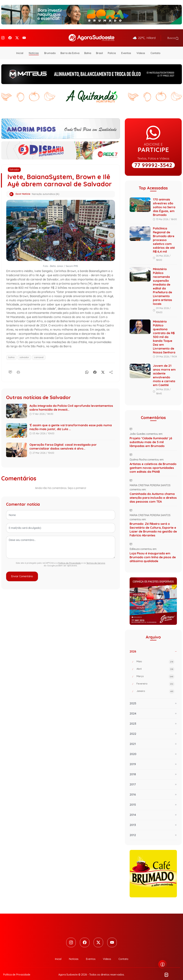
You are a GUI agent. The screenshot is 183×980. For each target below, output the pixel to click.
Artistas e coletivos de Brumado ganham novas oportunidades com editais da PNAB (153, 463)
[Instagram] (3, 36)
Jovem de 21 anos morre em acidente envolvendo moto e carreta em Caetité (164, 371)
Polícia (112, 49)
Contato (155, 49)
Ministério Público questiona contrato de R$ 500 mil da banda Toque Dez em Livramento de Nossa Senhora (164, 332)
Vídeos (141, 49)
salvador (24, 353)
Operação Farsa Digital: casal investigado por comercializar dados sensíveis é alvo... (63, 442)
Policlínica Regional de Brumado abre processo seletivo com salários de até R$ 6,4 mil (164, 235)
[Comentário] (10, 367)
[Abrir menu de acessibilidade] (163, 964)
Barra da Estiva (70, 49)
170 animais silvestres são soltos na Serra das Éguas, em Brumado (164, 203)
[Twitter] (17, 36)
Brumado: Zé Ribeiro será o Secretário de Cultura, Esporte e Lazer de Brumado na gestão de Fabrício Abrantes (153, 525)
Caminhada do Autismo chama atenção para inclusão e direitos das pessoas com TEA (153, 493)
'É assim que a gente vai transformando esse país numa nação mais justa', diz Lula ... (71, 423)
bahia (11, 353)
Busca (173, 36)
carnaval (39, 353)
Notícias (34, 49)
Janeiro (156, 687)
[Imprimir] (18, 367)
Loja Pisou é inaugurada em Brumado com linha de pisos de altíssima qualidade (153, 553)
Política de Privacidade (69, 558)
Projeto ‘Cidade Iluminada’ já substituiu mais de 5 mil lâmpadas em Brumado (151, 438)
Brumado (50, 49)
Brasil (99, 49)
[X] (103, 367)
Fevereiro (156, 680)
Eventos (126, 49)
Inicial (20, 49)
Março (156, 672)
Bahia (88, 49)
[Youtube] (24, 36)
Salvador (14, 165)
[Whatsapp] (87, 367)
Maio (156, 657)
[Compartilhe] (111, 367)
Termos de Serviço (96, 558)
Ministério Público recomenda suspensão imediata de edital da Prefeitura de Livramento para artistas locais (162, 282)
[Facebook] (10, 36)
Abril (156, 665)
